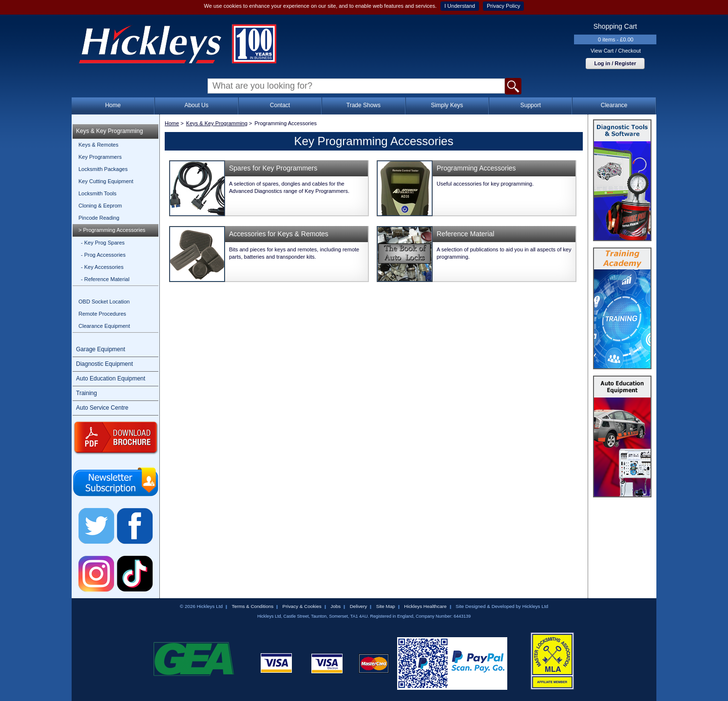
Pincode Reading (99, 218)
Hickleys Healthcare (425, 606)
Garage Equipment (101, 349)
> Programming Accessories (112, 230)
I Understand (460, 6)
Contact (280, 105)
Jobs (335, 606)
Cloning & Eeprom (100, 206)
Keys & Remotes (98, 145)
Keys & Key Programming (109, 131)
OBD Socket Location (104, 302)
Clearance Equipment (104, 326)
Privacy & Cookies (302, 606)
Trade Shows (364, 105)
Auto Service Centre (102, 408)
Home (113, 105)
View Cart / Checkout (616, 51)
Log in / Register (615, 63)
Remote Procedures (102, 314)
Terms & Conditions (252, 606)
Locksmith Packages (103, 169)
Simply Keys (447, 105)
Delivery (359, 606)
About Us (196, 105)
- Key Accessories (102, 267)
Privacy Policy (503, 6)
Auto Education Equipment (111, 379)
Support (531, 105)
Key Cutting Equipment (106, 181)
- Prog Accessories (103, 255)
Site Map (386, 606)
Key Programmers (100, 157)
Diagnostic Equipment (105, 364)
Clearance (614, 105)
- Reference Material (105, 279)
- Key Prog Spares (103, 243)
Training (86, 393)
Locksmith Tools (97, 193)
